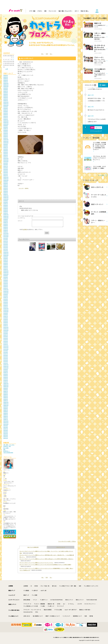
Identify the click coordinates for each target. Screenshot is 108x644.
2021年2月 (6, 174)
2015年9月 (6, 276)
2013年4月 (6, 321)
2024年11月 (6, 104)
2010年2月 (6, 380)
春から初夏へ (6, 448)
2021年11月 (6, 160)
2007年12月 (6, 421)
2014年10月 (6, 293)
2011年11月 (6, 347)
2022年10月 (6, 143)
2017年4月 (6, 246)
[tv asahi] (16, 11)
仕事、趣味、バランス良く (9, 445)
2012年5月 (6, 338)
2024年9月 (6, 107)
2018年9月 (6, 219)
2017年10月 (6, 236)
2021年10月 (6, 161)
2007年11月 (6, 423)
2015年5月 (6, 282)
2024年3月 (6, 116)
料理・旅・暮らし (85, 11)
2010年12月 (6, 365)
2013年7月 (6, 316)
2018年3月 (6, 229)
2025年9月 (6, 88)
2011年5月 (6, 357)
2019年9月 (6, 201)
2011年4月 (6, 359)
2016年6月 (6, 262)
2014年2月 (6, 305)
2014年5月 (6, 301)
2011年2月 (6, 362)
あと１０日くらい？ (27, 58)
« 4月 (7, 69)
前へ (43, 54)
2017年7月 (6, 241)
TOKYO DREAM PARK (8, 453)
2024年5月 (6, 113)
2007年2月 (6, 437)
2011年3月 (6, 360)
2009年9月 (6, 388)
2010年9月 (6, 369)
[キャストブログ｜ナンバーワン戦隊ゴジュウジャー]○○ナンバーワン (36, 563)
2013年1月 (6, 326)
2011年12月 (6, 346)
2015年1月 (6, 288)
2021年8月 (6, 165)
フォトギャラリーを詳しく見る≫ (67, 541)
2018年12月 (6, 215)
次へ (51, 54)
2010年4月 (6, 377)
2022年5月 (6, 151)
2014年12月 (6, 290)
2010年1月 (6, 382)
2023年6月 (6, 130)
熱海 (4, 449)
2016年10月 (6, 255)
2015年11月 (6, 272)
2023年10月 (6, 124)
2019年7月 (6, 204)
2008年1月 (6, 419)
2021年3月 (6, 172)
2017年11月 (6, 235)
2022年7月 (6, 147)
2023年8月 (6, 127)
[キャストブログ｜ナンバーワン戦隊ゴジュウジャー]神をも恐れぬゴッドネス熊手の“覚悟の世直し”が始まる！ (47, 559)
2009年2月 (6, 399)
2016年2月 (6, 268)
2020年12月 (6, 177)
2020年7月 (6, 185)
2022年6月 (6, 149)
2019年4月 (6, 208)
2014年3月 (6, 304)
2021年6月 (6, 168)
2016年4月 (6, 265)
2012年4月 (6, 340)
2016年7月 (6, 260)
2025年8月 (6, 90)
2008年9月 (6, 407)
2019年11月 (6, 197)
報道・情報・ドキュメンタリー (65, 11)
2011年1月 (6, 363)
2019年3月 (6, 210)
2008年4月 (6, 415)
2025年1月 (6, 100)
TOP (47, 54)
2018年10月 (6, 218)
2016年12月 (6, 252)
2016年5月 (6, 263)
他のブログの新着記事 (33, 547)
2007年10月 (6, 424)
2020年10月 (6, 180)
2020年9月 (6, 182)
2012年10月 (6, 330)
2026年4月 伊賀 (7, 446)
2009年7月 (6, 391)
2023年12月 (6, 121)
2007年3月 (6, 435)
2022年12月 (6, 140)
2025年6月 (6, 93)
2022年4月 (6, 152)
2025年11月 (6, 85)
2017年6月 (6, 243)
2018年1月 (6, 232)
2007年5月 (6, 432)
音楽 (45, 11)
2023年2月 (6, 136)
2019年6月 (6, 205)
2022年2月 (6, 155)
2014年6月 (6, 299)
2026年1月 (6, 82)
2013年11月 (6, 310)
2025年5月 (6, 94)
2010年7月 (6, 372)
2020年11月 (6, 179)
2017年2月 (6, 249)
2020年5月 (6, 188)
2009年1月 (6, 401)
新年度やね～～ (7, 451)
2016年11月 (6, 254)
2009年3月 (6, 398)
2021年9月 (6, 163)
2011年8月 (6, 352)
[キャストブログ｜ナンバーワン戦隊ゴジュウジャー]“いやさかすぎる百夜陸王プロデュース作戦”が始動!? (45, 565)
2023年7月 (6, 129)
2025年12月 (6, 83)
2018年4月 (6, 227)
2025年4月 (6, 96)
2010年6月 (6, 374)
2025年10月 (6, 86)
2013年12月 (6, 308)
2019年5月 (6, 207)
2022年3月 (6, 154)
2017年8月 (6, 240)
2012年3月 (6, 341)
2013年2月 (6, 324)
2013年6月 (6, 318)
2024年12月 (6, 102)
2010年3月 (6, 379)
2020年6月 (6, 186)
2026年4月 (6, 77)
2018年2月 (6, 230)
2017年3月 (6, 247)
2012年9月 (6, 332)
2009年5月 (6, 394)
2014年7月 (6, 297)
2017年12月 (6, 233)
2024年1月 (6, 119)
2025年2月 (6, 99)
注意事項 (25, 231)
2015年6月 (6, 280)
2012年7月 (6, 335)
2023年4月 (6, 133)
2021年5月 (6, 169)
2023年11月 (6, 122)
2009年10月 (6, 387)
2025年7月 (6, 91)
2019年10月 (6, 199)
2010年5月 (6, 376)
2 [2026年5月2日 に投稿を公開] (13, 58)
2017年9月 (6, 238)
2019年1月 (6, 213)
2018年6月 (6, 224)
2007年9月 (6, 426)
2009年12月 (6, 384)
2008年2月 (6, 418)
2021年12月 (6, 158)
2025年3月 (6, 97)
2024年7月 (6, 110)
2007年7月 (6, 429)
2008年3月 (6, 416)
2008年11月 (6, 404)
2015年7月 (6, 279)
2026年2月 (6, 80)
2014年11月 (6, 291)
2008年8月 (6, 409)
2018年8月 (6, 221)
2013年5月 (6, 319)
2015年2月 (6, 287)
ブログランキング (61, 547)
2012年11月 (6, 329)
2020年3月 (6, 191)
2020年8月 (6, 183)
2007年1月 (6, 438)
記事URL (27, 188)
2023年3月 (6, 135)
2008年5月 (6, 413)
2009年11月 (6, 385)
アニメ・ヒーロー (52, 11)
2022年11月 (6, 141)
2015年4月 (6, 283)
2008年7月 (6, 410)
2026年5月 (6, 75)
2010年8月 (6, 371)
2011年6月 (6, 355)
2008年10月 (6, 405)
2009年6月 (6, 393)
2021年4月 (6, 171)
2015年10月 (6, 274)
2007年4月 (6, 434)
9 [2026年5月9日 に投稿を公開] (13, 59)
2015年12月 (6, 271)
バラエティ (40, 11)
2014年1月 (6, 307)
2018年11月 (6, 216)
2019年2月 (6, 211)
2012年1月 (6, 344)
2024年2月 (6, 118)
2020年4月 (6, 190)
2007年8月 (6, 427)
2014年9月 (6, 294)
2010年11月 (6, 366)
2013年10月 (6, 312)
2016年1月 (6, 269)
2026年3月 (6, 79)
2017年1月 (6, 251)
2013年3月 (6, 322)
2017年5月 (6, 244)
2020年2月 (6, 193)
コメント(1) (21, 188)
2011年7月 (6, 354)
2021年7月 (6, 166)
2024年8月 (6, 108)
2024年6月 (6, 111)
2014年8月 (6, 296)
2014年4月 (6, 302)
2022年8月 (6, 146)
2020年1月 (6, 194)
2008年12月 (6, 402)
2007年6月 (6, 430)
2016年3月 (6, 266)
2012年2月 (6, 343)
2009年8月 (6, 390)
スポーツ (77, 11)
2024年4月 (6, 115)
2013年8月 (6, 315)
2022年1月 (6, 157)
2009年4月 (6, 396)
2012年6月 (6, 337)
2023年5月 (6, 132)
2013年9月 (6, 313)
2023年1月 (6, 138)
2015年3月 (6, 285)
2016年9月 (6, 257)
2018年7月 (6, 222)
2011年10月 (6, 349)
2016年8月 (6, 258)
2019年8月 (6, 202)
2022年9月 (6, 144)
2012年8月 (6, 333)
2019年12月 (6, 196)
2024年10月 (6, 105)
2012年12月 (6, 327)
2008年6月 (6, 412)
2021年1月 (6, 176)
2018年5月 (6, 226)
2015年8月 (6, 277)
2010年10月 (6, 368)
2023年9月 (6, 125)
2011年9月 (6, 351)
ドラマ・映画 (32, 11)
